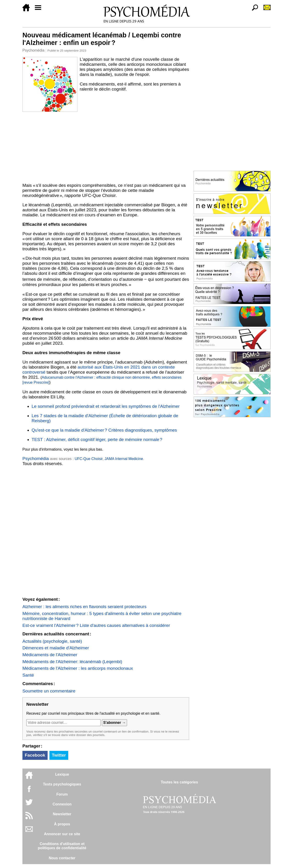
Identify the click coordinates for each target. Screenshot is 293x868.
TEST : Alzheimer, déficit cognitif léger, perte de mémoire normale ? (97, 440)
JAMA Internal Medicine (124, 459)
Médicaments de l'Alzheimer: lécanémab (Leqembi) (72, 662)
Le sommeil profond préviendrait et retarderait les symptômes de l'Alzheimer (106, 406)
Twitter (59, 755)
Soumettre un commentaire (49, 691)
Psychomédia (33, 50)
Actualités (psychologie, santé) (52, 641)
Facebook (35, 755)
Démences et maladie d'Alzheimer (56, 648)
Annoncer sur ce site (62, 834)
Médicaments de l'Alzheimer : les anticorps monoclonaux (78, 668)
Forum (62, 794)
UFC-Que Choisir (89, 459)
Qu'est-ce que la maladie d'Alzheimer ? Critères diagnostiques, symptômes (104, 430)
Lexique (62, 774)
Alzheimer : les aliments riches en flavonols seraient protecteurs (84, 607)
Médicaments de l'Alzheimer (50, 655)
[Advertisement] (106, 146)
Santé (28, 675)
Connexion (62, 804)
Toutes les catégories (179, 782)
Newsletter (62, 814)
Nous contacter (62, 858)
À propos (62, 824)
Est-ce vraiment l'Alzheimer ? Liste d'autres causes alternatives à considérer (96, 625)
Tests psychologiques (62, 784)
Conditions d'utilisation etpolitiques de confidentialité (62, 846)
